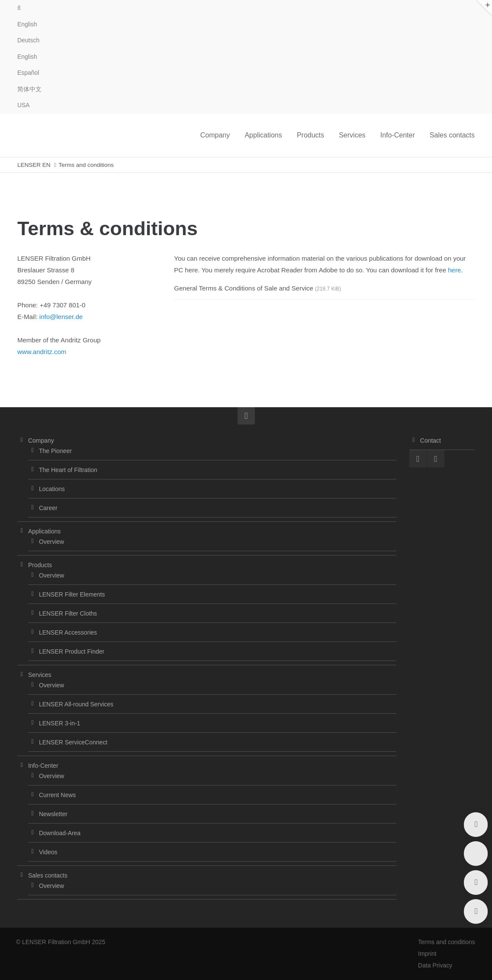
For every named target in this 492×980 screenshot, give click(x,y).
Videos (48, 852)
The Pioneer (55, 451)
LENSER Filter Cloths (68, 613)
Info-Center (43, 766)
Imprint (427, 954)
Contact (431, 441)
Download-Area (60, 833)
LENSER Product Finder (72, 651)
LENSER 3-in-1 (59, 723)
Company (41, 441)
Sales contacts (48, 875)
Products (40, 565)
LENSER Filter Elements (72, 594)
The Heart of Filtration (68, 470)
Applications (44, 531)
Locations (52, 489)
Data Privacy (435, 965)
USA (24, 105)
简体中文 (29, 89)
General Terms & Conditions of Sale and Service (257, 288)
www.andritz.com (42, 352)
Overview (51, 542)
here (454, 270)
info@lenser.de (61, 317)
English (27, 57)
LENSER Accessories (68, 632)
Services (40, 675)
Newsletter (53, 814)
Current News (57, 795)
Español (28, 73)
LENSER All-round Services (76, 704)
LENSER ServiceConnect (73, 742)
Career (48, 508)
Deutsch (28, 40)
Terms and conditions (446, 942)
